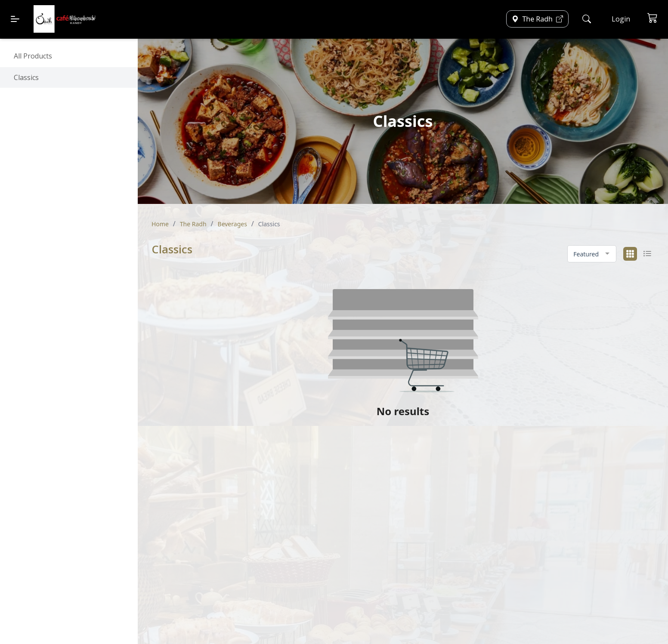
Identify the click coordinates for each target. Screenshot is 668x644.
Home (160, 224)
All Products (33, 56)
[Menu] (15, 19)
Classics (26, 77)
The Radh (193, 224)
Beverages (232, 224)
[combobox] (592, 254)
